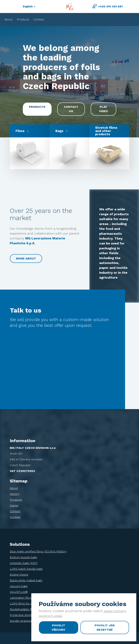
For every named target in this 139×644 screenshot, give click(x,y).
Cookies (15, 517)
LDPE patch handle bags (26, 569)
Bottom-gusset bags (23, 557)
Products (23, 19)
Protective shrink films (25, 615)
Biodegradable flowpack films (30, 609)
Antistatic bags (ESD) (24, 563)
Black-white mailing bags (26, 580)
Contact (39, 19)
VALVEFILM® (19, 592)
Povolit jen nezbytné (105, 627)
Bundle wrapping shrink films (29, 621)
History (15, 494)
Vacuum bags (19, 586)
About (8, 19)
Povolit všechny (59, 627)
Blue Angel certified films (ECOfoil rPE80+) (38, 551)
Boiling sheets (19, 575)
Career (14, 505)
